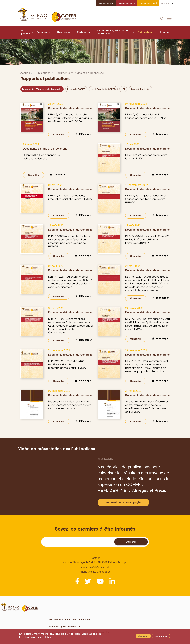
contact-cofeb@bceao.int (95, 567)
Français (166, 4)
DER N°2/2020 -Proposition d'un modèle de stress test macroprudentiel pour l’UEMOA (67, 364)
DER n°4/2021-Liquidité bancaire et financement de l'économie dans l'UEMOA (146, 199)
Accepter (143, 636)
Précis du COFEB (76, 89)
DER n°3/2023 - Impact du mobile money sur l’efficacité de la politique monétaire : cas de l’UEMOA (70, 118)
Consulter (59, 135)
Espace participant (148, 3)
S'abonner (131, 542)
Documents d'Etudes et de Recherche (80, 73)
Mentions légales (58, 626)
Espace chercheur (125, 3)
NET (123, 89)
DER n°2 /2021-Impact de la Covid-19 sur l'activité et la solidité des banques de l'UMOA (147, 240)
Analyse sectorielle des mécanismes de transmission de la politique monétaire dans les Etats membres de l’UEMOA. (147, 407)
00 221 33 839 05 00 (100, 572)
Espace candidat (104, 3)
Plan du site (74, 626)
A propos (26, 32)
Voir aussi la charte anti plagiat (123, 502)
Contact (81, 619)
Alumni (164, 32)
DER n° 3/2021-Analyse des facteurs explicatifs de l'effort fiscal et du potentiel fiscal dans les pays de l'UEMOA (69, 241)
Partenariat (84, 32)
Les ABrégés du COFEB (103, 89)
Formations (44, 32)
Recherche (64, 32)
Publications (146, 32)
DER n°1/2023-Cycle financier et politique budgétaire (42, 157)
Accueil (25, 73)
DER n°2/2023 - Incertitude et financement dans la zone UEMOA (146, 116)
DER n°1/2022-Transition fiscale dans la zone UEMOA (146, 157)
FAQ (89, 619)
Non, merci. (161, 636)
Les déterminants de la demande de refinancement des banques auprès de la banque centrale (70, 405)
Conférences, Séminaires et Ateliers (113, 32)
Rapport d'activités (140, 89)
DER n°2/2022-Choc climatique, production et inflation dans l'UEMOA (70, 197)
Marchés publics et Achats (62, 619)
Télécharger (85, 134)
